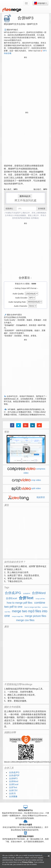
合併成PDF (27, 594)
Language (40, 3)
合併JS (12, 793)
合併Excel (11, 598)
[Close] (49, 856)
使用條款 (35, 218)
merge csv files (25, 620)
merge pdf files (40, 599)
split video (26, 488)
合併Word (39, 593)
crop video (26, 480)
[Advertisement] (25, 84)
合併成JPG (13, 593)
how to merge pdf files (20, 603)
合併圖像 (13, 796)
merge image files (18, 616)
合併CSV (13, 790)
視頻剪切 (26, 497)
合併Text (26, 598)
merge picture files (36, 616)
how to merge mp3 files (32, 607)
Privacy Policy (28, 862)
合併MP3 (13, 778)
